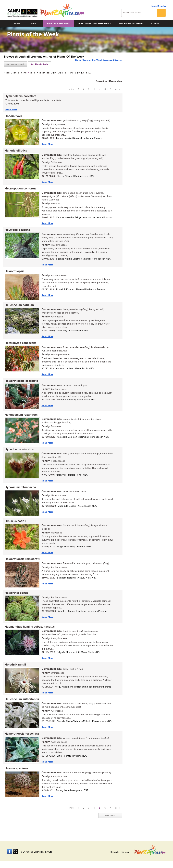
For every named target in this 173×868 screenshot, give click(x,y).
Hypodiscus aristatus (18, 455)
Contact (157, 24)
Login (154, 6)
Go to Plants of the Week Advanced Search (98, 64)
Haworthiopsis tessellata (21, 743)
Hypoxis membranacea (19, 493)
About (35, 24)
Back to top (110, 826)
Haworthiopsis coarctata (20, 385)
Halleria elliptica (15, 152)
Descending (116, 81)
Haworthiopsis (14, 274)
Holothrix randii (14, 673)
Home (17, 24)
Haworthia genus (15, 600)
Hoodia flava (12, 117)
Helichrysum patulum (18, 308)
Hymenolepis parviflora (20, 96)
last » (117, 89)
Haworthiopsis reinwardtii (21, 566)
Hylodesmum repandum (20, 420)
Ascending (102, 81)
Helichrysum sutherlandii (21, 708)
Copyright (115, 852)
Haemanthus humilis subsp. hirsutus (29, 635)
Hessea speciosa (15, 778)
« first (72, 89)
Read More (10, 110)
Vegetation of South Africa (94, 24)
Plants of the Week (58, 24)
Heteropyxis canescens (20, 347)
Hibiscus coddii (14, 527)
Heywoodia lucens (16, 232)
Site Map (125, 852)
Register (162, 6)
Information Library (131, 24)
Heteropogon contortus (20, 190)
